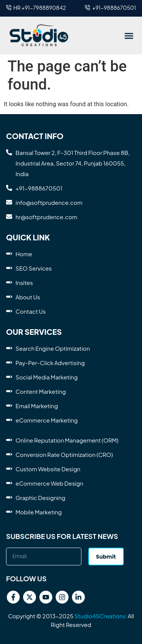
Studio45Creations (100, 616)
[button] (129, 36)
